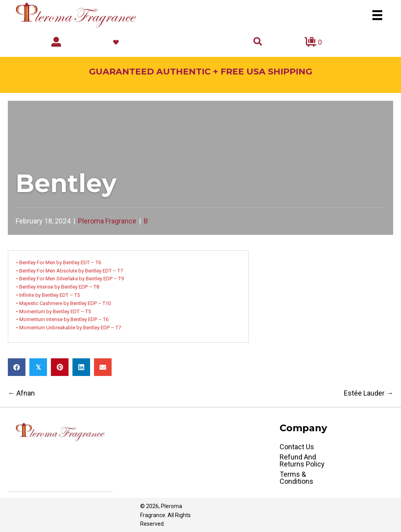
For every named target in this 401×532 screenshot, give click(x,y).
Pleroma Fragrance (107, 221)
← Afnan (21, 393)
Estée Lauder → (368, 393)
